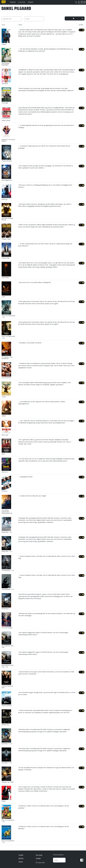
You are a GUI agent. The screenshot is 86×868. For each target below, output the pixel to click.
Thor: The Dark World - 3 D (8, 309)
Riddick (6, 409)
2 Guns (6, 390)
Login (79, 2)
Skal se (82, 2)
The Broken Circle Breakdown (7, 351)
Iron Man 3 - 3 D (7, 736)
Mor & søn (6, 428)
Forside (13, 2)
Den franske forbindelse (6, 57)
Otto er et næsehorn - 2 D (8, 834)
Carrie (6, 289)
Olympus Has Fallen (8, 775)
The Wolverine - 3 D (8, 563)
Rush (6, 447)
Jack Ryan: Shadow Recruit (7, 212)
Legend (6, 37)
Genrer (30, 2)
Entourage (6, 96)
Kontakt (38, 858)
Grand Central (6, 114)
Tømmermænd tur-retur (8, 680)
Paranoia (6, 484)
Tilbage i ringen (6, 232)
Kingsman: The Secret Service (8, 133)
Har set (85, 2)
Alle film (22, 2)
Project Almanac (7, 153)
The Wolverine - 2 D (8, 582)
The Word (6, 77)
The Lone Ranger (7, 621)
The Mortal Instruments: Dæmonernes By (7, 504)
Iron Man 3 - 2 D (7, 756)
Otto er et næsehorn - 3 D (8, 814)
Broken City (6, 717)
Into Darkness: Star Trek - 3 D (7, 659)
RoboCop (6, 192)
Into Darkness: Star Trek (7, 640)
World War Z (6, 601)
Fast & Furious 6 (7, 699)
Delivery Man (6, 251)
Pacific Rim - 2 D (7, 544)
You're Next (6, 270)
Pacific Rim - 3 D (7, 525)
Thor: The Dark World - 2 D (8, 330)
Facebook (82, 860)
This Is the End (6, 370)
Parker (6, 794)
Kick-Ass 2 (6, 465)
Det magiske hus (7, 173)
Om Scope (39, 855)
